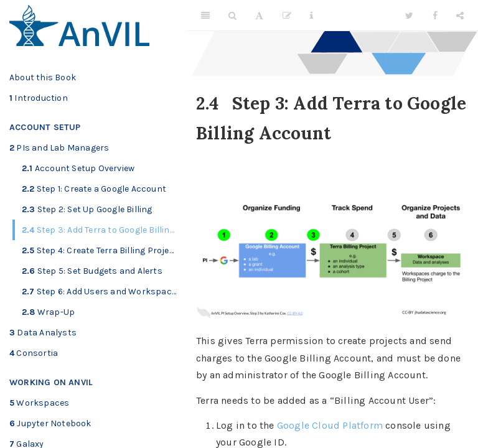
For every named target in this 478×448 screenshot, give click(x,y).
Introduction (39, 98)
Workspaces (39, 403)
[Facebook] (435, 16)
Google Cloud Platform (330, 425)
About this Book (43, 77)
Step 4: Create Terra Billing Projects (102, 250)
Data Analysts (43, 333)
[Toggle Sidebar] (205, 16)
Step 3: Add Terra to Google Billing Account (104, 230)
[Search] (232, 16)
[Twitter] (409, 16)
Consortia (34, 353)
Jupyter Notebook (50, 423)
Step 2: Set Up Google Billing (87, 209)
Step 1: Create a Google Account (94, 189)
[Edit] (287, 16)
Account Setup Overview (78, 168)
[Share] (460, 16)
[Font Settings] (259, 16)
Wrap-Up (48, 312)
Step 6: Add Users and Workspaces (101, 292)
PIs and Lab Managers (59, 148)
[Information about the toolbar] (312, 16)
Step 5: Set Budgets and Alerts (92, 271)
